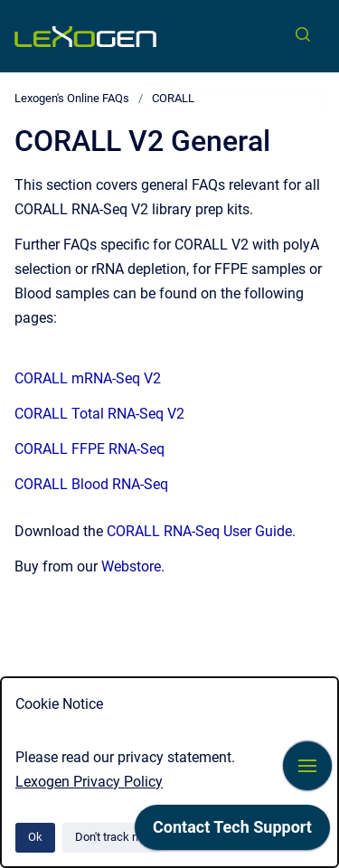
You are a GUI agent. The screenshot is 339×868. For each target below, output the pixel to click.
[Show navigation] (307, 766)
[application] (232, 832)
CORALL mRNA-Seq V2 (88, 378)
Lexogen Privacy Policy (89, 782)
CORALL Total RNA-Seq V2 (99, 414)
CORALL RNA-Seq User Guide (199, 531)
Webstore (131, 566)
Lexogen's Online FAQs (72, 98)
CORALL (173, 98)
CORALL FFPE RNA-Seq (89, 449)
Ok (35, 837)
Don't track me (112, 837)
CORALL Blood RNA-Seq (91, 484)
